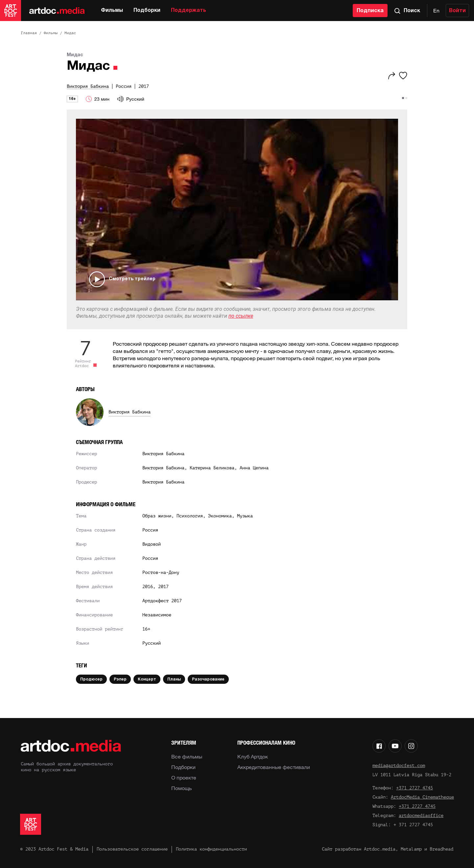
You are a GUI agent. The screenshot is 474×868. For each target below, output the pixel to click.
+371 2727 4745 (415, 788)
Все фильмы (187, 756)
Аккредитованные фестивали (274, 767)
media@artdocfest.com (399, 766)
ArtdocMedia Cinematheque (422, 797)
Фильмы (112, 11)
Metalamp (411, 849)
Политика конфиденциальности (211, 849)
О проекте (184, 778)
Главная (29, 33)
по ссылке (241, 316)
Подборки (147, 11)
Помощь (181, 788)
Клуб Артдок (253, 756)
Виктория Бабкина (130, 412)
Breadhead (441, 849)
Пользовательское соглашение (132, 849)
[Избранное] (403, 76)
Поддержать (189, 11)
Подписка (370, 11)
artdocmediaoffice (421, 816)
